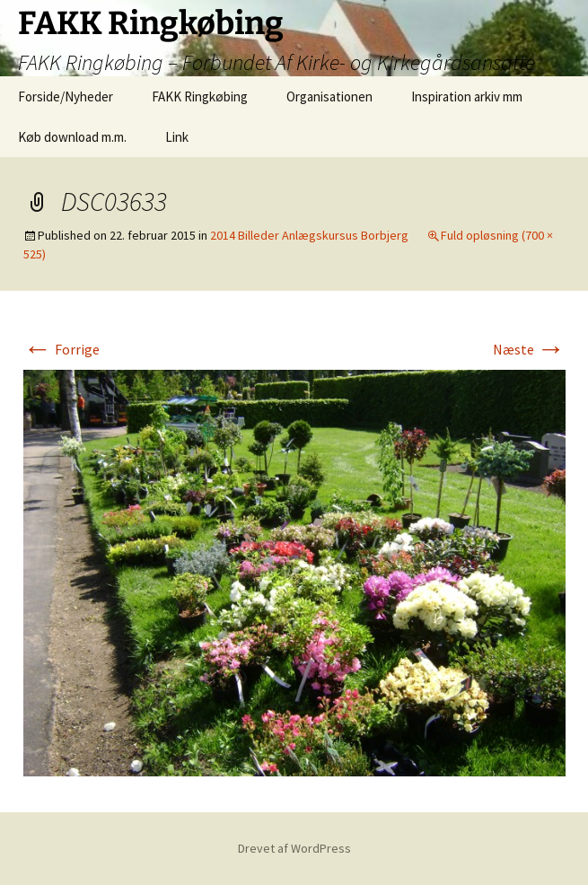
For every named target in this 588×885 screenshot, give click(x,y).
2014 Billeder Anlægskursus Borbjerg (309, 235)
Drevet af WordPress (294, 848)
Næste (529, 349)
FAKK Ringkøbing (200, 96)
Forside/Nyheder (66, 96)
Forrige (61, 349)
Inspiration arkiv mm (467, 96)
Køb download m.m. (72, 137)
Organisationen (329, 96)
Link (177, 137)
